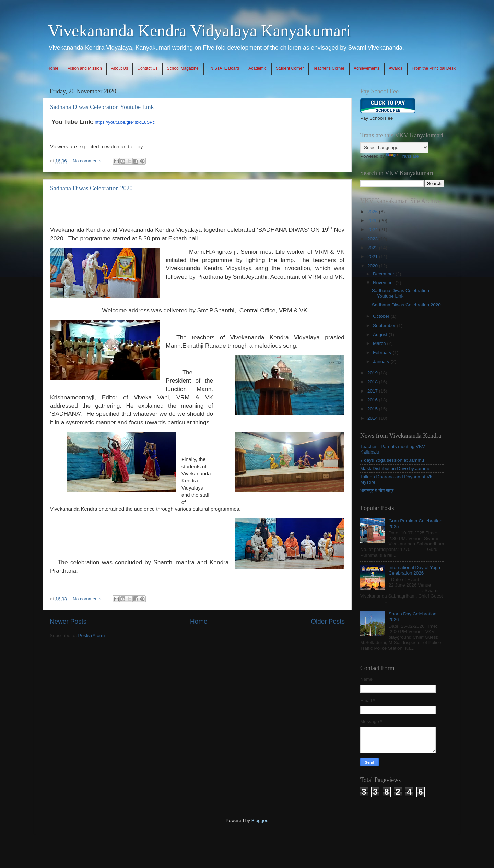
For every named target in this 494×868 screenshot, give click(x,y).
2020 (373, 266)
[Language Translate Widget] (394, 148)
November (384, 283)
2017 (373, 391)
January (382, 361)
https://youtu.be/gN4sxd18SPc (125, 122)
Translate (402, 156)
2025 (373, 221)
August (381, 334)
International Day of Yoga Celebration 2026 (414, 570)
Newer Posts (68, 621)
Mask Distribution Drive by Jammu (395, 468)
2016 (373, 400)
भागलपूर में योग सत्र (377, 490)
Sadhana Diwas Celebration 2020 (91, 188)
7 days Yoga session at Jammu (392, 460)
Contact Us (147, 68)
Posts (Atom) (92, 635)
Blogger (259, 821)
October (382, 316)
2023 (373, 239)
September (385, 325)
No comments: (88, 161)
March (380, 343)
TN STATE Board (224, 68)
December (384, 274)
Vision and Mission (85, 68)
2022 (373, 248)
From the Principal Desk (434, 68)
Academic (257, 68)
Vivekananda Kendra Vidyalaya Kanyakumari (199, 31)
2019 (373, 373)
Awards (396, 68)
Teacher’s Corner (329, 68)
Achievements (367, 68)
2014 (373, 418)
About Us (120, 68)
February (383, 353)
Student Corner (290, 68)
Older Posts (328, 621)
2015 (373, 409)
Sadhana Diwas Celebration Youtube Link (102, 107)
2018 (373, 382)
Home (53, 68)
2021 (373, 257)
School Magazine (183, 68)
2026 (373, 212)
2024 (373, 230)
